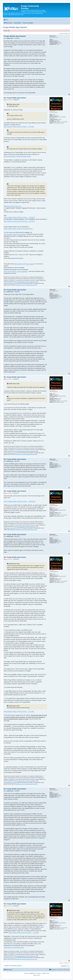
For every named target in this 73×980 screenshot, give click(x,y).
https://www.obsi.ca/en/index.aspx (14, 947)
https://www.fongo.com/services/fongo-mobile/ (17, 156)
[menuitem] (6, 20)
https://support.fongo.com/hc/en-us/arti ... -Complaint (19, 217)
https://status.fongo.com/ (14, 206)
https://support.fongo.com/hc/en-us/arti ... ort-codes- (19, 126)
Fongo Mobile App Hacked (15, 27)
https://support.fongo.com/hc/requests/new (25, 282)
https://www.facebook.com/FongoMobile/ (16, 271)
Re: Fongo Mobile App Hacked (15, 98)
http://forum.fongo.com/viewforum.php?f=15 (26, 285)
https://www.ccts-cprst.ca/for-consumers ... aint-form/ (19, 221)
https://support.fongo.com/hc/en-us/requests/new (18, 229)
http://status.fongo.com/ (10, 283)
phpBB (31, 973)
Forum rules (7, 31)
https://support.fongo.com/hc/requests (15, 234)
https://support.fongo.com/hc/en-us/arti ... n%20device (20, 501)
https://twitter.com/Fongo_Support (24, 264)
